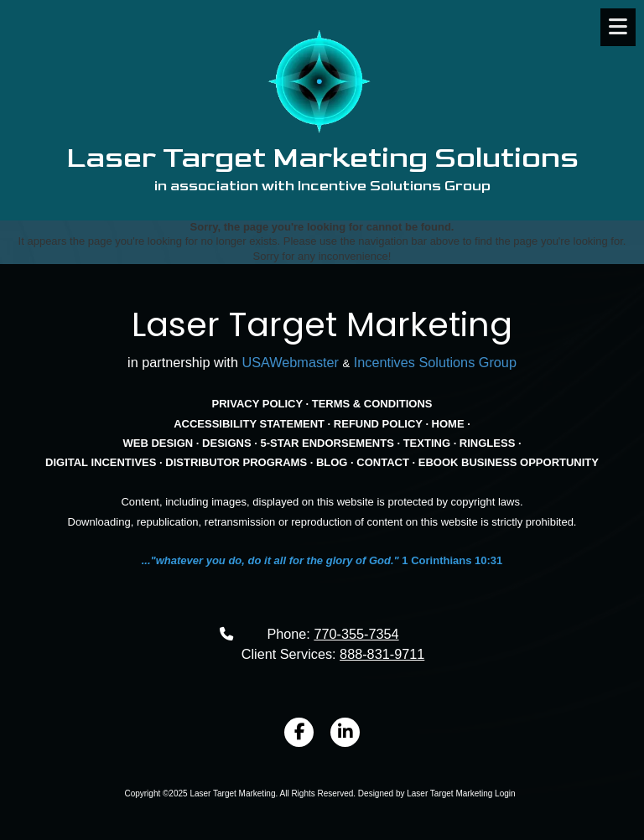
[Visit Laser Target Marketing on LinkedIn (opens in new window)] (345, 732)
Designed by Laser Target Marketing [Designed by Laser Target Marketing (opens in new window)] (425, 793)
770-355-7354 (356, 634)
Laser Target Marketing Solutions (322, 158)
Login (505, 793)
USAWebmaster (290, 362)
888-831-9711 (382, 654)
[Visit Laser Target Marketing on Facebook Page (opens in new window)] (299, 732)
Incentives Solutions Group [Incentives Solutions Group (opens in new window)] (435, 362)
